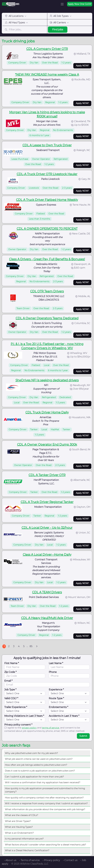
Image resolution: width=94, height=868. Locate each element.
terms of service (51, 728)
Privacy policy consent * (18, 725)
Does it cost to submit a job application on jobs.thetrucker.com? (40, 771)
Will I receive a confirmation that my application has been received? (43, 782)
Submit (83, 736)
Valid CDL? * (11, 698)
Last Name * (56, 663)
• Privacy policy (51, 860)
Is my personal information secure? (24, 839)
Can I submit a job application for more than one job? (34, 777)
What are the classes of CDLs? (22, 815)
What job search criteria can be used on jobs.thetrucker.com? (39, 759)
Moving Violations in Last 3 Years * (24, 716)
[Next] (37, 646)
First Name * (12, 663)
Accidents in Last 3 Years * (64, 716)
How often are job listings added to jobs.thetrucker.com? (36, 765)
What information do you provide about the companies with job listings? (45, 809)
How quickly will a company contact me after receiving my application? (44, 798)
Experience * (56, 690)
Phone (53, 672)
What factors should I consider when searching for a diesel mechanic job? (46, 845)
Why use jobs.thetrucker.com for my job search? (31, 753)
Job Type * (10, 690)
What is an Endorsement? (19, 833)
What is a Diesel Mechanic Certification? (27, 850)
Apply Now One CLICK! (80, 4)
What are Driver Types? (18, 821)
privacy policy (29, 728)
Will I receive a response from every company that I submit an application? (46, 803)
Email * (8, 681)
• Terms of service (30, 860)
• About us (10, 860)
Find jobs (58, 30)
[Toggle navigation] (62, 4)
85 (31, 646)
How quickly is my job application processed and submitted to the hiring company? (45, 790)
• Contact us (70, 860)
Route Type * (56, 698)
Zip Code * (10, 672)
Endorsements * (58, 707)
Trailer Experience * (16, 707)
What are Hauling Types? (19, 827)
